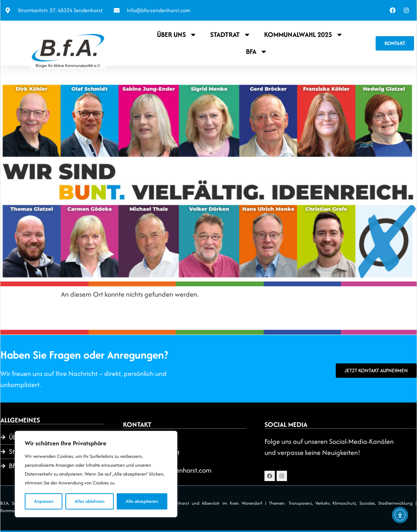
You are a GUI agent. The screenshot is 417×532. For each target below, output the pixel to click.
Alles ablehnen (90, 501)
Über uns (177, 35)
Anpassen (44, 501)
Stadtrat (230, 35)
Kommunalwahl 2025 (304, 35)
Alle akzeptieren (142, 501)
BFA (257, 52)
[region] (96, 474)
